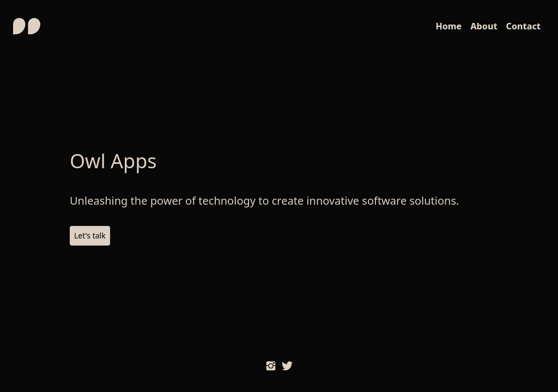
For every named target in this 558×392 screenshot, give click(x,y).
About (484, 26)
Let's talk (90, 235)
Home (448, 26)
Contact (523, 26)
